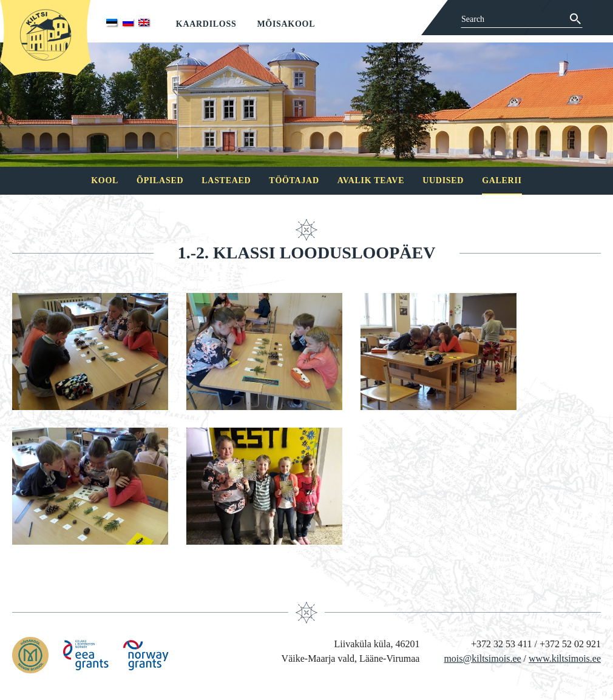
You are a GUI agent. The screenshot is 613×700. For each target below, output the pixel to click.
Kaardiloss (206, 24)
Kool (105, 180)
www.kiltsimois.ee (565, 658)
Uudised (443, 180)
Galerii (502, 180)
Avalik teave (371, 180)
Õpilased (160, 180)
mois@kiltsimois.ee (482, 658)
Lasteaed (226, 180)
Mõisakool (286, 24)
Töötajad (294, 180)
